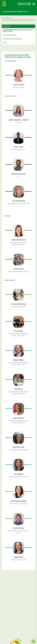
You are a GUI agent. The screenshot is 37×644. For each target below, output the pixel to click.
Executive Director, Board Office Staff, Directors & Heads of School (18, 31)
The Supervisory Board (9, 35)
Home (3, 18)
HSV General (9, 18)
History (5, 43)
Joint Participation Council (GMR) (12, 39)
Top (33, 641)
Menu (34, 4)
